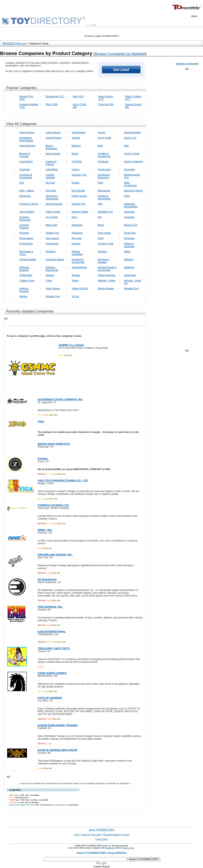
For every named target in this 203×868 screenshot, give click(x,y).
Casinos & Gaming (51, 163)
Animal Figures (54, 138)
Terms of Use (128, 848)
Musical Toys (131, 225)
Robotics (102, 252)
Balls (100, 146)
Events (126, 835)
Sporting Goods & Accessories (107, 269)
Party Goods (104, 233)
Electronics (25, 196)
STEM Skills (26, 275)
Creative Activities (50, 176)
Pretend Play (26, 244)
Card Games (26, 162)
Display (76, 183)
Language (129, 217)
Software (129, 259)
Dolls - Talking (27, 191)
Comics (76, 169)
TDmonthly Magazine (112, 835)
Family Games (79, 196)
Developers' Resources (104, 176)
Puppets (76, 244)
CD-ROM (77, 162)
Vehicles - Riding (107, 281)
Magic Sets (51, 225)
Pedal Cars (130, 233)
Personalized (26, 238)
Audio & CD (130, 138)
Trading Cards (27, 281)
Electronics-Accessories (52, 197)
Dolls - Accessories (130, 184)
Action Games (53, 133)
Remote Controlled (77, 253)
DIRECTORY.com (14, 44)
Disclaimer (110, 848)
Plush (101, 238)
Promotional (52, 244)
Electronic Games (133, 191)
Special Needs (79, 267)
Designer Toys (79, 175)
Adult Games (79, 133)
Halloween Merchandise (131, 205)
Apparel (76, 138)
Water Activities (106, 289)
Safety (127, 252)
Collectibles (52, 169)
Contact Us (86, 835)
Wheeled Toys (131, 289)
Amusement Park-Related (26, 139)
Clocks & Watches (134, 162)
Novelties (24, 233)
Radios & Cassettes (129, 245)
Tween (75, 281)
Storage (76, 275)
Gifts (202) (78, 97)
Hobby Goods (53, 212)
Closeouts (24, 169)
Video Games (53, 289)
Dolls (100, 183)
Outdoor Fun (52, 233)
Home (76, 835)
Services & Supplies (103, 261)
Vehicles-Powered (24, 290)
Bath (126, 146)
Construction (104, 169)
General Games (54, 204)
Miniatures (77, 225)
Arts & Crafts (104, 138)
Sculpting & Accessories (78, 261)
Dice (22, 183)
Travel (49, 281)
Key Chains (52, 217)
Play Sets (77, 238)
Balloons (76, 146)
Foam (127, 196)
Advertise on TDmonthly (187, 64)
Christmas (103, 162)
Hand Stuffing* (27, 212)
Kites (74, 217)
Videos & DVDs (80, 289)
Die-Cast (50, 183)
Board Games (53, 154)
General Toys (79, 204)
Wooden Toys (53, 296)
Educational (104, 191)
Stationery (129, 267)
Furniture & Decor (29, 204)
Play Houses (52, 238)
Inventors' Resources (25, 219)
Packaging (77, 233)
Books (75, 154)
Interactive (129, 212)
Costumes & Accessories (26, 176)
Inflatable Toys (105, 212)
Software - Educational (52, 269)
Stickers (50, 275)
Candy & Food (132, 154)
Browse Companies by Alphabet (120, 54)
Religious (50, 252)
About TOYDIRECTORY (101, 830)
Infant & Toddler (80, 212)
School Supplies (28, 259)
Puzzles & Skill (106, 244)
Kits (100, 217)
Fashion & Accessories (104, 197)
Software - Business (25, 269)
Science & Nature (55, 259)
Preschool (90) (106, 104)
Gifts (100, 204)
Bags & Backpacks (51, 147)
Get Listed (97, 835)
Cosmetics (129, 169)
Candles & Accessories (104, 155)
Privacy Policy (101, 839)
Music (101, 225)
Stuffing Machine (107, 275)
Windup (23, 296)
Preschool (129, 238)
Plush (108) (52, 104)
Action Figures (27, 133)
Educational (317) (55, 97)
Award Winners (27, 146)
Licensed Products (24, 226)
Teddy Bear (130, 275)
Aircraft (101, 133)
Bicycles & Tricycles (25, 155)
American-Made (132, 133)
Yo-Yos (75, 296)
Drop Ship (51, 191)
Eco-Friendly (78, 191)
